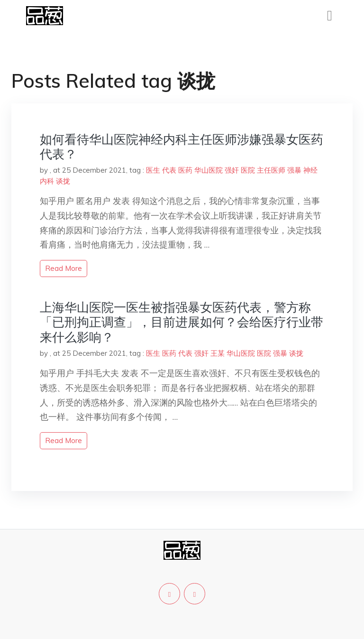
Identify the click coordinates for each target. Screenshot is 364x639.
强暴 (294, 170)
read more (64, 268)
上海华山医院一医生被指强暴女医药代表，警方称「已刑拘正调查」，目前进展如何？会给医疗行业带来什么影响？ (182, 322)
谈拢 (63, 181)
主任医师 (271, 170)
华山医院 (209, 170)
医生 (153, 170)
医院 (248, 170)
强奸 (232, 170)
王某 (218, 353)
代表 (169, 170)
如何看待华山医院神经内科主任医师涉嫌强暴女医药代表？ (182, 147)
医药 (185, 170)
